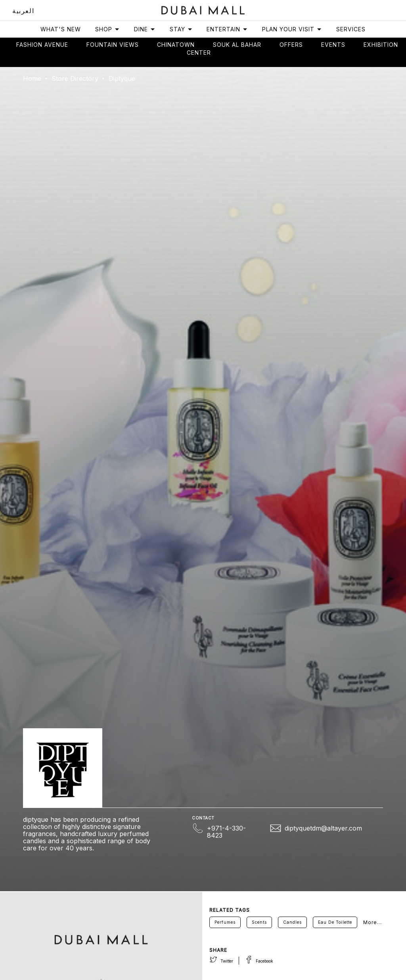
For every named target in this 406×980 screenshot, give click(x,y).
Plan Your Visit (292, 29)
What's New (61, 29)
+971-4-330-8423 (226, 832)
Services (351, 29)
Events (333, 45)
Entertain (227, 29)
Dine (145, 29)
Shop (107, 29)
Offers (291, 45)
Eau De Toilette (335, 922)
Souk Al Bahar (237, 45)
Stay (181, 29)
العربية (23, 11)
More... (372, 922)
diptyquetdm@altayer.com (323, 828)
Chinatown (176, 45)
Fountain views (113, 45)
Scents (259, 922)
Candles (292, 922)
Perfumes (225, 922)
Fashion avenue (42, 45)
